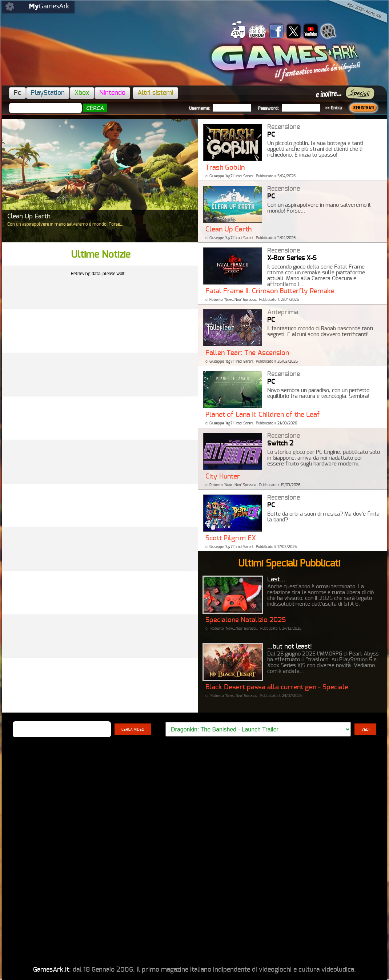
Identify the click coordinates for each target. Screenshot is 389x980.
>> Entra (334, 108)
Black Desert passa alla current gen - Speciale (277, 687)
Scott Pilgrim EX (231, 538)
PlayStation (48, 93)
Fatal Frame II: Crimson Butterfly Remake (270, 291)
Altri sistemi (155, 93)
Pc (17, 93)
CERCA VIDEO (133, 730)
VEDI (365, 730)
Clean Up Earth (228, 229)
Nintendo (112, 93)
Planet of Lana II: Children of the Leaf (263, 415)
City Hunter (223, 477)
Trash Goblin (225, 168)
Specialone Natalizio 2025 (246, 620)
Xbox (82, 93)
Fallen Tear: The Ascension (247, 353)
